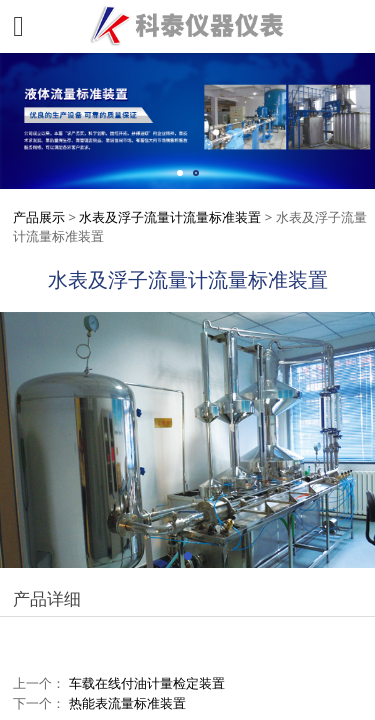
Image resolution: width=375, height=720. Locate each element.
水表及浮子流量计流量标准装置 (170, 217)
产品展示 (39, 217)
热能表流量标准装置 (127, 703)
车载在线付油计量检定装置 (147, 683)
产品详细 (47, 598)
